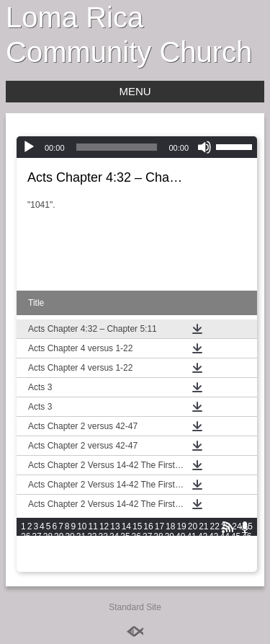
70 (48, 557)
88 (247, 557)
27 (36, 537)
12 (104, 526)
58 (147, 547)
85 (213, 557)
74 (92, 557)
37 (147, 537)
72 (69, 557)
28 (48, 537)
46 (247, 537)
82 (180, 557)
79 (147, 557)
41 (191, 537)
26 (26, 537)
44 (224, 537)
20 (193, 526)
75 (103, 557)
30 (69, 537)
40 (180, 537)
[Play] (29, 147)
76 (114, 557)
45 (236, 537)
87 (236, 557)
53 (92, 547)
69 (36, 557)
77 (125, 557)
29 (59, 537)
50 (59, 547)
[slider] (117, 147)
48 (36, 547)
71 (59, 557)
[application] (137, 147)
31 (81, 537)
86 (224, 557)
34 (114, 537)
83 (191, 557)
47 (26, 547)
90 (36, 567)
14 (126, 526)
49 (48, 547)
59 (158, 547)
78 (136, 557)
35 (125, 537)
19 (181, 526)
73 (81, 557)
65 (224, 547)
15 (137, 526)
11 (93, 526)
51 (69, 547)
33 (103, 537)
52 (81, 547)
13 (115, 526)
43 (213, 537)
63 (203, 547)
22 (215, 526)
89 (26, 567)
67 (247, 547)
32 (92, 537)
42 (203, 537)
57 (136, 547)
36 (136, 537)
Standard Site (135, 607)
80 (158, 557)
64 (213, 547)
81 (170, 557)
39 (170, 537)
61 (180, 547)
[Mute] (204, 147)
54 (103, 547)
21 (203, 526)
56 (125, 547)
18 (170, 526)
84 (203, 557)
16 (148, 526)
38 (158, 537)
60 (170, 547)
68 (26, 557)
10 (82, 526)
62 (191, 547)
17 (159, 526)
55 (114, 547)
